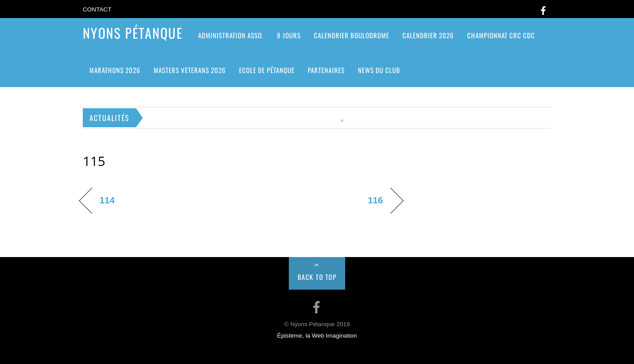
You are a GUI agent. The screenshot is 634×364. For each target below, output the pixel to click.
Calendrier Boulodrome (352, 35)
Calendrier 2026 (428, 35)
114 (107, 200)
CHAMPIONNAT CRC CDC (501, 35)
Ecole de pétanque (267, 70)
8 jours (289, 35)
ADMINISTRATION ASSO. (231, 35)
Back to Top (317, 277)
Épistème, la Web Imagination (317, 336)
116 (375, 200)
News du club (379, 70)
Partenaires (326, 70)
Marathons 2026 (115, 70)
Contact (97, 9)
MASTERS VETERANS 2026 (190, 70)
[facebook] (543, 9)
